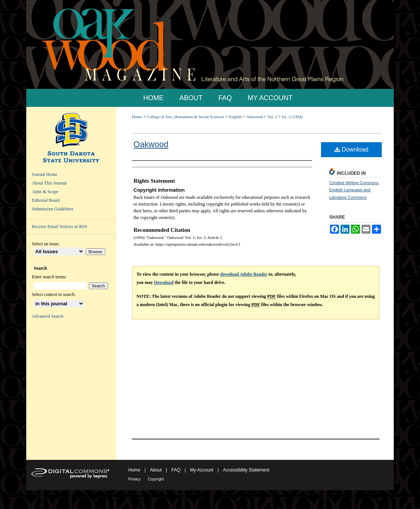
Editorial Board (46, 200)
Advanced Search (48, 316)
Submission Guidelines (53, 209)
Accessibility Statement (246, 470)
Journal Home (45, 174)
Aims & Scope (45, 192)
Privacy (134, 479)
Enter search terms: (49, 277)
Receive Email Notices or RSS (59, 227)
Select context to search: (54, 294)
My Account (202, 470)
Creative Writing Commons (354, 183)
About (156, 470)
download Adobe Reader (244, 274)
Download (352, 149)
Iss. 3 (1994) (292, 117)
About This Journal (49, 183)
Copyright (156, 479)
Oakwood (254, 117)
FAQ (176, 470)
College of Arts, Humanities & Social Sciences (186, 117)
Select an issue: (46, 244)
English (235, 117)
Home (137, 117)
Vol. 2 (272, 117)
